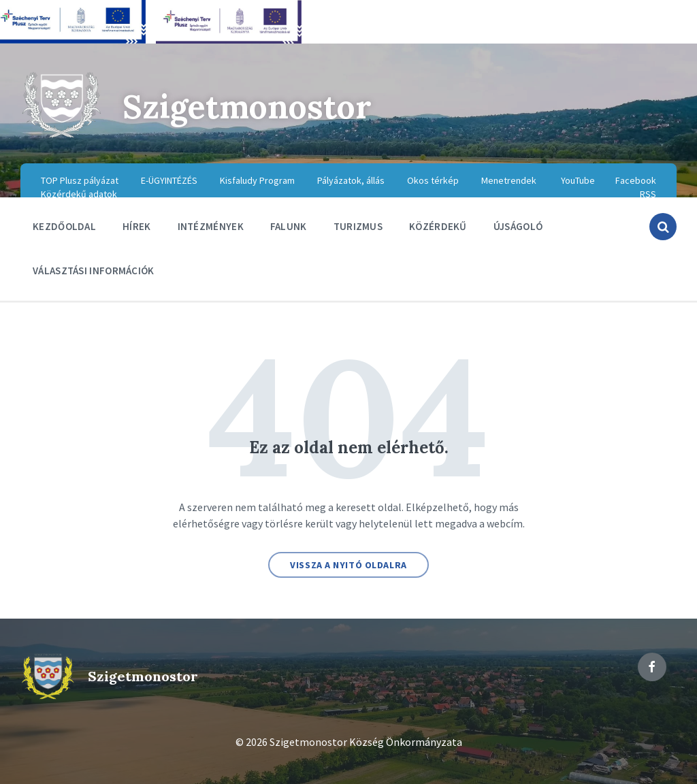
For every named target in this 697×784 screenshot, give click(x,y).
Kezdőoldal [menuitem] (64, 226)
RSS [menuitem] (648, 194)
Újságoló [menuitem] (518, 226)
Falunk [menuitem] (289, 226)
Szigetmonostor (248, 107)
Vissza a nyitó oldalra (348, 565)
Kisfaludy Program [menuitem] (257, 180)
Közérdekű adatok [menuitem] (79, 194)
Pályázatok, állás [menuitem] (351, 180)
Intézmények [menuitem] (211, 226)
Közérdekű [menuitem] (438, 226)
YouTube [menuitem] (578, 180)
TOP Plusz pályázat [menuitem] (80, 180)
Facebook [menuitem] (636, 180)
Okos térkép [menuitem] (433, 180)
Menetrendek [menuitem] (509, 180)
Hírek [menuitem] (137, 226)
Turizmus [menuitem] (358, 226)
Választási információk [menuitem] (94, 271)
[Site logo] (61, 136)
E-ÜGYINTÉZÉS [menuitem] (169, 180)
